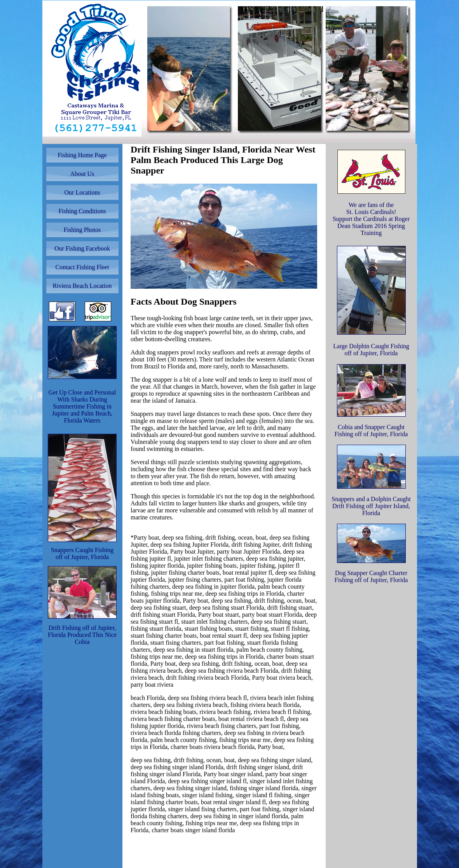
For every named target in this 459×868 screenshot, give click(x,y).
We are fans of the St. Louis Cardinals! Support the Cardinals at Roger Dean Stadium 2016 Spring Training (371, 219)
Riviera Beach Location (82, 286)
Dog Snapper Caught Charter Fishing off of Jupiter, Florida (371, 576)
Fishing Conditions (82, 211)
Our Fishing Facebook (82, 248)
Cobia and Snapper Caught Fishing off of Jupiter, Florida (371, 430)
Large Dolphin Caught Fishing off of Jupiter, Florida (371, 350)
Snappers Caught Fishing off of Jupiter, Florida (82, 553)
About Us (82, 174)
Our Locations (82, 192)
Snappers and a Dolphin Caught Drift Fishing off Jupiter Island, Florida (371, 506)
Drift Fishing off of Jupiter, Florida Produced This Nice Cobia (82, 635)
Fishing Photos (82, 230)
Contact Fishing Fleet (82, 267)
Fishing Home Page (82, 155)
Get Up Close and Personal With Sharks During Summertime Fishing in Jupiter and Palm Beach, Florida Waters (82, 406)
